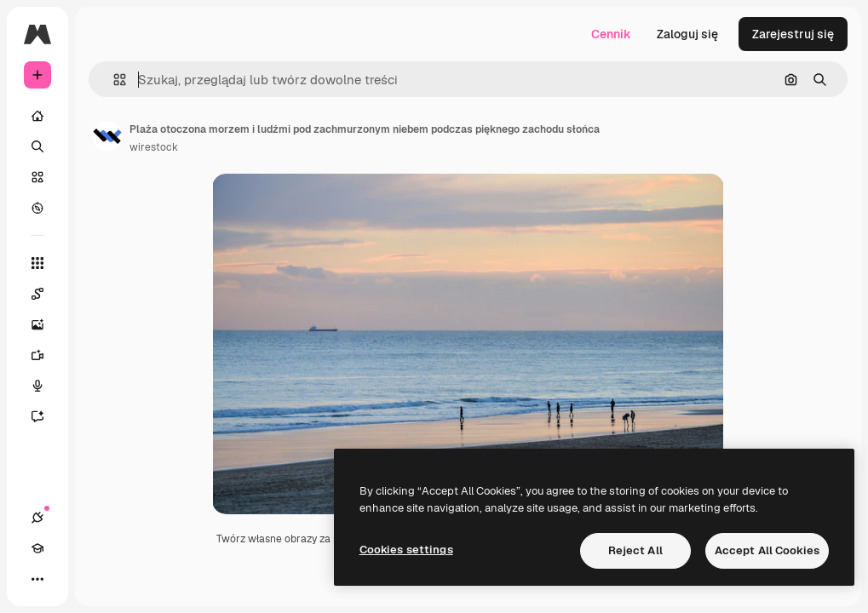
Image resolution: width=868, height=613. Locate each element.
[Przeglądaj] (37, 208)
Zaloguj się (687, 34)
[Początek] (37, 116)
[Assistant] (46, 416)
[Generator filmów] (46, 355)
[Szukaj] (37, 146)
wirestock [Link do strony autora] (154, 147)
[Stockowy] (37, 177)
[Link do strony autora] (107, 136)
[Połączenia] (37, 518)
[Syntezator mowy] (46, 386)
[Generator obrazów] (46, 324)
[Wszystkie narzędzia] (37, 263)
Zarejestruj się (793, 34)
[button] (113, 80)
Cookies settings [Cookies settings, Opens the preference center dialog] (406, 550)
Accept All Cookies (767, 550)
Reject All (635, 550)
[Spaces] (46, 294)
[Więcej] (37, 579)
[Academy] (37, 548)
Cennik (611, 34)
